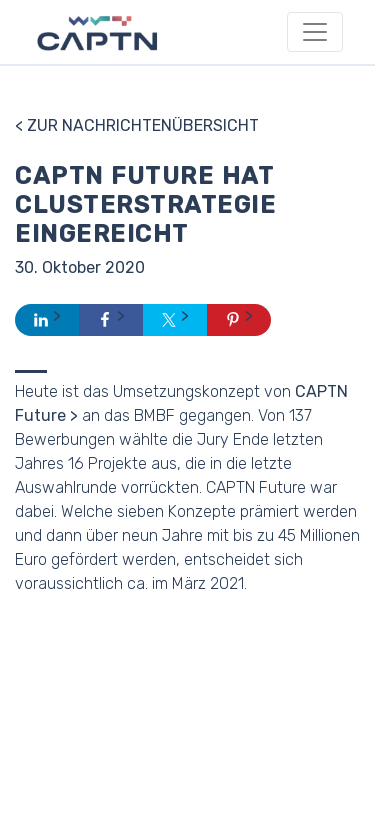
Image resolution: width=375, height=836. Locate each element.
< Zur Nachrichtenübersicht (137, 125)
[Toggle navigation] (315, 32)
